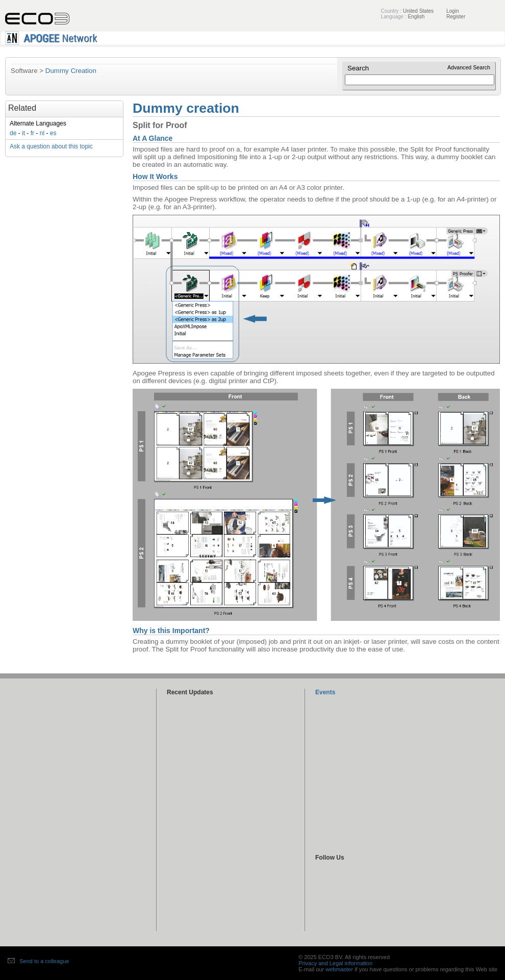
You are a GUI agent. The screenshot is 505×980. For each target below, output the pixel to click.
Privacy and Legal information (335, 963)
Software (24, 71)
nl (42, 133)
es (53, 133)
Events (325, 692)
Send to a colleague (44, 961)
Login (452, 11)
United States (418, 11)
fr (32, 133)
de (13, 133)
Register (456, 17)
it (23, 133)
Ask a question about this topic (51, 146)
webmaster (339, 969)
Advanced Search (469, 67)
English (416, 17)
